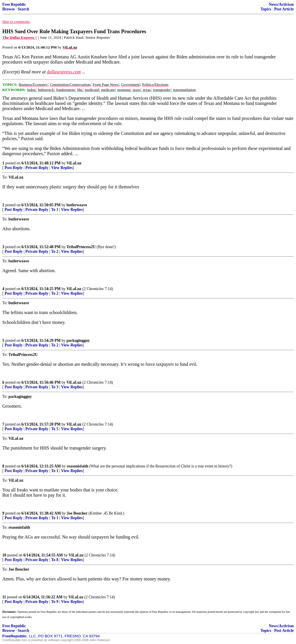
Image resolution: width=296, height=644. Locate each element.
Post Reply (14, 168)
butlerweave (77, 205)
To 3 (55, 387)
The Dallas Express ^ (20, 37)
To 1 (55, 210)
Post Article (284, 9)
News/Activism (281, 4)
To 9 (55, 602)
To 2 (55, 252)
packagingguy (78, 340)
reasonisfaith (78, 466)
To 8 (55, 560)
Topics (266, 9)
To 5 (55, 429)
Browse (9, 9)
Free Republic (14, 4)
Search (23, 9)
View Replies (62, 168)
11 (4, 597)
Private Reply (37, 168)
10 (4, 555)
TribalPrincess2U (81, 247)
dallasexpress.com (64, 72)
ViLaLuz (74, 163)
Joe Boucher (77, 513)
